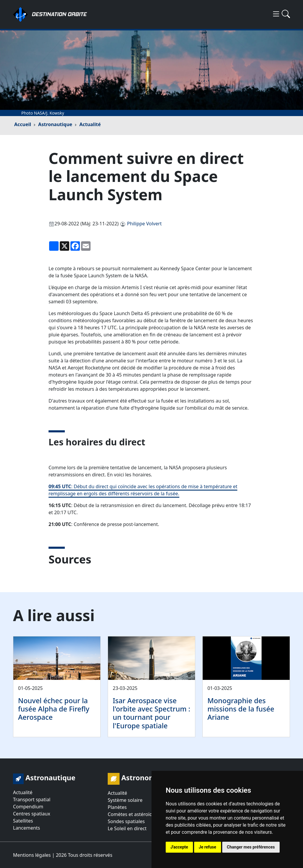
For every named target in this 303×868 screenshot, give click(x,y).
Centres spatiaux (32, 814)
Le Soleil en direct (127, 828)
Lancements (26, 828)
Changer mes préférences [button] (251, 847)
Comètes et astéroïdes (132, 814)
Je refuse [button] (208, 847)
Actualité (90, 124)
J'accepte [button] (179, 847)
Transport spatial (32, 799)
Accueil (23, 124)
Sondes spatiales (126, 821)
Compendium (28, 807)
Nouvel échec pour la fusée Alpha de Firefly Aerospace (54, 709)
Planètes (117, 807)
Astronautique (55, 124)
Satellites (23, 821)
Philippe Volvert (144, 224)
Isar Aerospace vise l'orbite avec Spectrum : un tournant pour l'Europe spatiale (151, 713)
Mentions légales (32, 855)
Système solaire (125, 800)
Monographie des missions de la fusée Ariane (241, 709)
